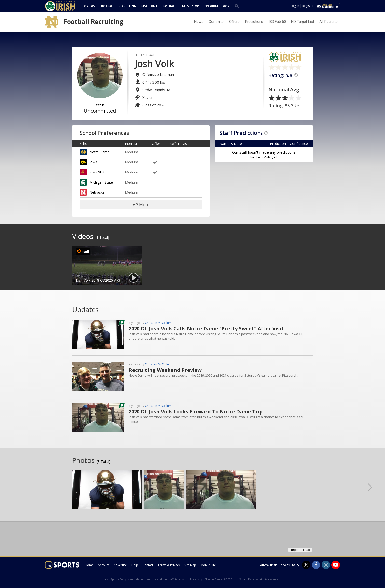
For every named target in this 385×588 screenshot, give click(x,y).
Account (104, 565)
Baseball (169, 6)
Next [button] (374, 487)
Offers (234, 22)
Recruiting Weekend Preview (165, 370)
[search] (238, 6)
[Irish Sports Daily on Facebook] (316, 565)
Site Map (190, 565)
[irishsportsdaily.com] (66, 6)
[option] (107, 265)
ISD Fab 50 (277, 22)
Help (135, 565)
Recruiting (127, 6)
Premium (211, 6)
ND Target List (303, 22)
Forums (89, 6)
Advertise (120, 565)
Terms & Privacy (169, 565)
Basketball (149, 6)
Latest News (190, 6)
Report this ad (300, 550)
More (227, 6)
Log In (295, 6)
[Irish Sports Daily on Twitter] (306, 565)
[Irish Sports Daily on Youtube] (336, 565)
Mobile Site (208, 565)
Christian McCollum (158, 323)
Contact (148, 565)
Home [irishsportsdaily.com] (89, 565)
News (199, 22)
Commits (216, 22)
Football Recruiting (93, 22)
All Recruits (329, 22)
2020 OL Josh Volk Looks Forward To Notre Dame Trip (196, 411)
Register (308, 6)
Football (107, 6)
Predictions (254, 22)
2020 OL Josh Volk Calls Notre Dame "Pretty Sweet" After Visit (206, 328)
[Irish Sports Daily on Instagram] (326, 565)
